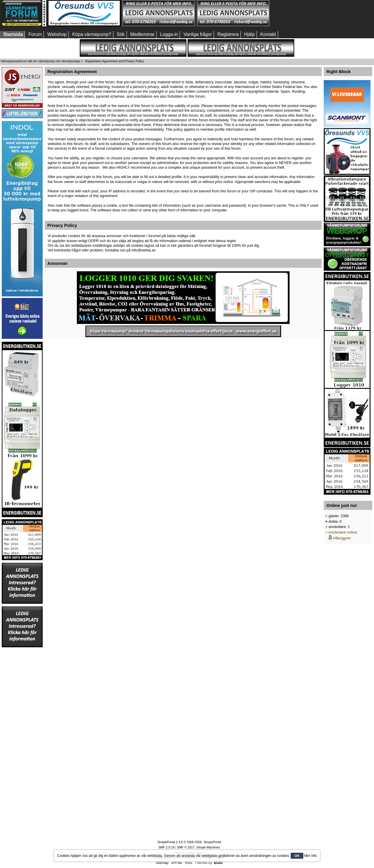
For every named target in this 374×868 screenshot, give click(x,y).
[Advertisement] (308, 13)
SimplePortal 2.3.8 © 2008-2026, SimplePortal (189, 842)
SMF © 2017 (186, 847)
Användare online (343, 532)
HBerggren (342, 538)
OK (297, 856)
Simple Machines (208, 847)
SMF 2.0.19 (166, 847)
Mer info (310, 856)
